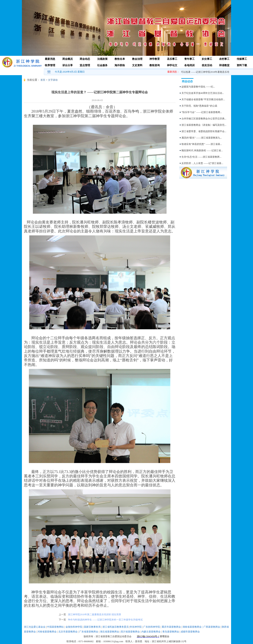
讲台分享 (68, 65)
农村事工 (224, 59)
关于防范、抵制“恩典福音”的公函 (199, 106)
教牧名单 (120, 59)
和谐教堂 (224, 65)
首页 (43, 80)
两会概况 (68, 59)
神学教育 (155, 59)
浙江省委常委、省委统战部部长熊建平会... (204, 131)
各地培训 (189, 65)
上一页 (62, 615)
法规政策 (102, 59)
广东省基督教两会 (89, 632)
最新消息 (50, 59)
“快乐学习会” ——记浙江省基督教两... (202, 112)
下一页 (62, 620)
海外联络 (120, 65)
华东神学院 (136, 627)
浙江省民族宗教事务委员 (116, 627)
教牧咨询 (155, 65)
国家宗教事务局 (92, 627)
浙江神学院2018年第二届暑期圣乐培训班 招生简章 (95, 615)
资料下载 (242, 65)
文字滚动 (53, 80)
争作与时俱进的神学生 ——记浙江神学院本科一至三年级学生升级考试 (105, 620)
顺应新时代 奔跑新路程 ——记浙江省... (202, 150)
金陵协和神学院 (74, 627)
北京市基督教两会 (68, 632)
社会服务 (102, 65)
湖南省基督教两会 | (193, 627)
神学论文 (172, 65)
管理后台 (165, 636)
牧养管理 (50, 65)
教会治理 (137, 59)
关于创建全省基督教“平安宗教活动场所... (203, 99)
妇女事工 (207, 59)
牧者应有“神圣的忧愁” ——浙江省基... (202, 144)
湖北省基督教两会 (110, 632)
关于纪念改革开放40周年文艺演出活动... (203, 93)
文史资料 (137, 65)
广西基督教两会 (212, 627)
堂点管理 (85, 65)
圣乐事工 (172, 59)
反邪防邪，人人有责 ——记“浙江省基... (202, 163)
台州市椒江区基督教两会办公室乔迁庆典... (204, 119)
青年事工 (189, 59)
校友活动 (207, 65)
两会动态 (85, 59)
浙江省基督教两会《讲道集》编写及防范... (204, 125)
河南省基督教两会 (47, 632)
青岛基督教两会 (171, 632)
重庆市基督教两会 (171, 627)
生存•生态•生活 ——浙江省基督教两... (201, 157)
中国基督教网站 (55, 627)
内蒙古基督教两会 (151, 632)
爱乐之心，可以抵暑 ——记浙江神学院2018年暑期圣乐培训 (202, 72)
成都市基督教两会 (190, 632)
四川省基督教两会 (130, 632)
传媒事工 (242, 59)
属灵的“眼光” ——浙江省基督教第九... (202, 138)
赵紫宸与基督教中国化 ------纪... (198, 87)
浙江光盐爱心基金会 (35, 627)
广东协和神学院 (152, 627)
